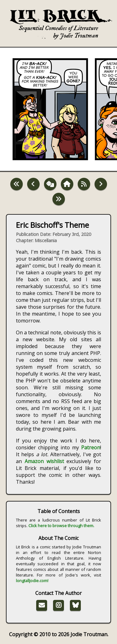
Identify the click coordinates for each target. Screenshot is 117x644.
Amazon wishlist (44, 461)
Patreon (91, 447)
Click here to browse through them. (61, 526)
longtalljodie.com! (32, 581)
